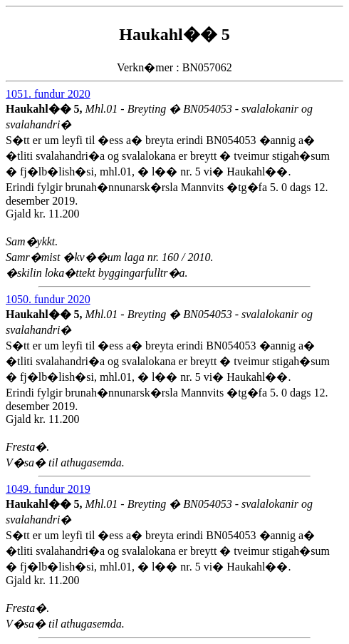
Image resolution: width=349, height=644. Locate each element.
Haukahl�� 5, (46, 109)
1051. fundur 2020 (48, 94)
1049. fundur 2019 (48, 489)
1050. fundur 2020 (48, 299)
